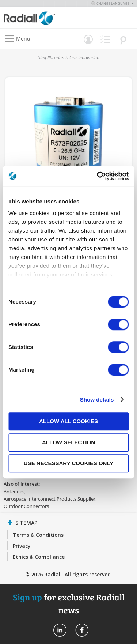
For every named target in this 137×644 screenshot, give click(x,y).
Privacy (22, 546)
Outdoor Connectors (26, 506)
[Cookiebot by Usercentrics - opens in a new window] (98, 176)
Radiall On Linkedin (60, 630)
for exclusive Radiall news (69, 603)
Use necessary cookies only (68, 463)
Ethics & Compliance (39, 557)
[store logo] (38, 18)
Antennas (14, 492)
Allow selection (68, 442)
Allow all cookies (68, 421)
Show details (97, 400)
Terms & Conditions (38, 535)
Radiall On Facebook (82, 630)
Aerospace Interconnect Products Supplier (50, 499)
